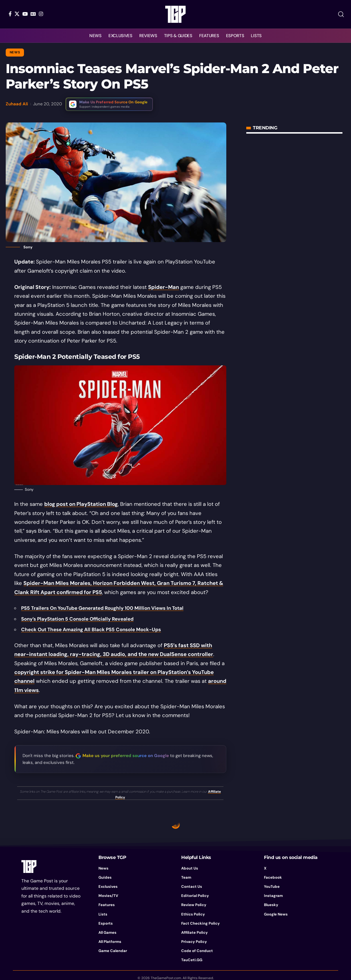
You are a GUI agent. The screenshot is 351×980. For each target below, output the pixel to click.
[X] (17, 14)
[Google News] (33, 14)
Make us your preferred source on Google (126, 756)
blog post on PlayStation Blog (81, 504)
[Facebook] (10, 14)
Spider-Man (164, 287)
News (15, 52)
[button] (341, 14)
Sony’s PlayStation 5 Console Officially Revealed (77, 619)
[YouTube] (25, 14)
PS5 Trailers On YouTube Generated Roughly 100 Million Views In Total (102, 608)
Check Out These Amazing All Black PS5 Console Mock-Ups (91, 629)
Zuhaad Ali (17, 104)
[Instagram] (41, 14)
